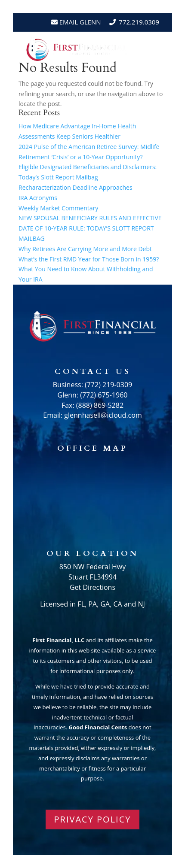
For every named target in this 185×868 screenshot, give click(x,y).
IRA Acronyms (38, 198)
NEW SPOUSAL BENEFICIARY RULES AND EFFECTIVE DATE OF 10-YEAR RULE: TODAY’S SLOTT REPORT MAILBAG (90, 228)
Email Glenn (79, 22)
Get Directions (92, 587)
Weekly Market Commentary (58, 208)
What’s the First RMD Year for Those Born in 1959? (89, 259)
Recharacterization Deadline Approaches (76, 187)
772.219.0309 (139, 22)
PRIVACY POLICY (93, 819)
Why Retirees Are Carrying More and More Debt (85, 249)
